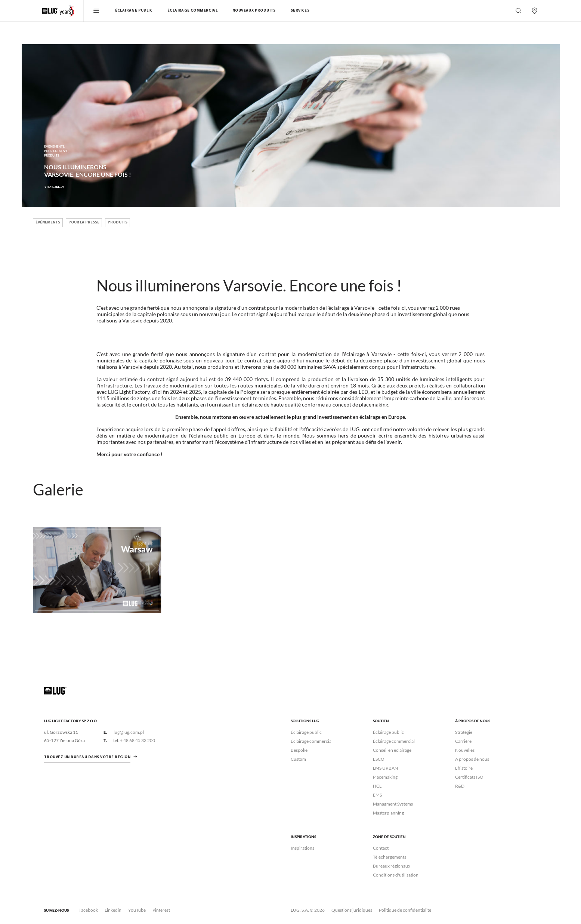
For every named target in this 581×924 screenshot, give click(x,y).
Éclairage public (134, 11)
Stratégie (464, 732)
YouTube (137, 910)
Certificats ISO (469, 777)
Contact (381, 848)
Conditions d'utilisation (396, 875)
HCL (377, 786)
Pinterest (161, 910)
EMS (377, 795)
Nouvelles (465, 750)
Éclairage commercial (192, 11)
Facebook (88, 910)
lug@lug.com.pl (129, 732)
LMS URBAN (385, 768)
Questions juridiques (352, 910)
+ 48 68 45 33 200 (137, 740)
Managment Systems (393, 804)
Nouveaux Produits (254, 11)
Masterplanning (388, 813)
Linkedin (113, 910)
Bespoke (299, 750)
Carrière (463, 741)
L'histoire (464, 768)
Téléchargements (390, 857)
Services (300, 11)
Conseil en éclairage (392, 750)
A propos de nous (472, 759)
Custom (298, 759)
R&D (460, 786)
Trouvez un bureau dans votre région (87, 757)
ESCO (379, 759)
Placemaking (385, 777)
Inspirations (302, 848)
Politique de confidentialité (405, 910)
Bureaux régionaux (392, 866)
